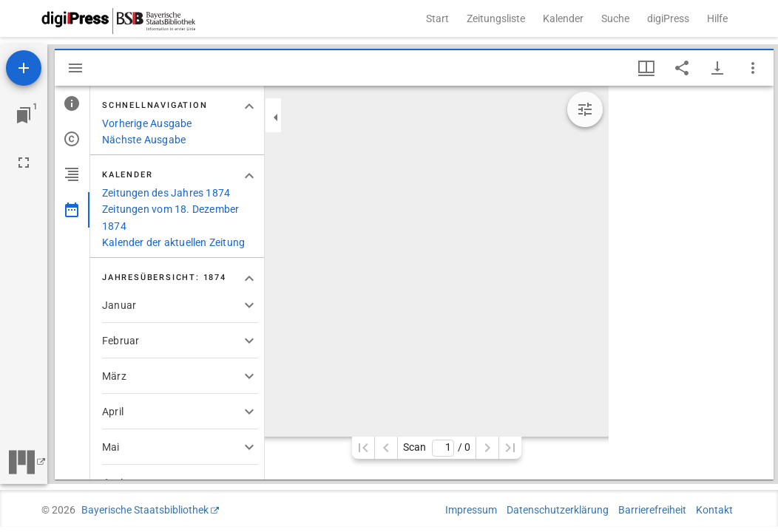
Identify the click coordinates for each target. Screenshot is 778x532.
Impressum (471, 510)
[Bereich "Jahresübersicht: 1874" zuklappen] (249, 279)
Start (437, 18)
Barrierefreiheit (652, 510)
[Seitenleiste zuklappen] (276, 117)
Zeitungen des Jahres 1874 (166, 193)
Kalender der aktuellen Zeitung (173, 242)
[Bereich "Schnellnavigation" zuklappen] (249, 106)
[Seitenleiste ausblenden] (75, 68)
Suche (615, 18)
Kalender (563, 18)
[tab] (72, 103)
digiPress (668, 18)
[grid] (691, 283)
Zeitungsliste (496, 18)
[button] (180, 305)
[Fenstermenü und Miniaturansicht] (646, 68)
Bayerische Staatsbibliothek (145, 510)
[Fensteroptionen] (753, 68)
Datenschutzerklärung (558, 510)
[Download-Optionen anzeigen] (717, 68)
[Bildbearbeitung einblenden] (585, 109)
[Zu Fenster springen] (24, 115)
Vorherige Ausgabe (147, 123)
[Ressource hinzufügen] (24, 68)
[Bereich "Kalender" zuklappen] (249, 176)
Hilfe (717, 18)
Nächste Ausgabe (144, 140)
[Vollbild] (24, 163)
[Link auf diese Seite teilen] (682, 68)
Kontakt (714, 510)
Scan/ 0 (437, 448)
